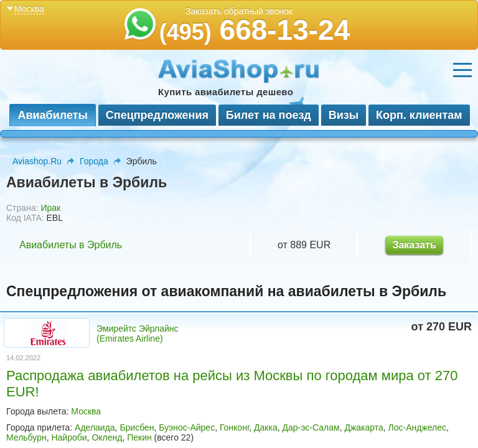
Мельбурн (26, 437)
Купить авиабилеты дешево (226, 92)
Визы (344, 115)
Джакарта (363, 427)
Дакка (266, 427)
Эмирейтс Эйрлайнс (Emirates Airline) (138, 334)
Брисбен (137, 427)
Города (94, 161)
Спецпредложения (157, 115)
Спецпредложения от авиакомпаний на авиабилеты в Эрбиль (226, 291)
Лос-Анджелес (418, 427)
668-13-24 (255, 30)
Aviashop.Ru (37, 161)
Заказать (414, 245)
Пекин (139, 437)
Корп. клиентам (419, 115)
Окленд (107, 437)
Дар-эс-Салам (311, 427)
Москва (86, 411)
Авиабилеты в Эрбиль (71, 245)
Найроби (69, 437)
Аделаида (95, 427)
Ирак (50, 208)
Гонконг (234, 427)
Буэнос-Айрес (187, 427)
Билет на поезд (269, 115)
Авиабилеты (52, 115)
